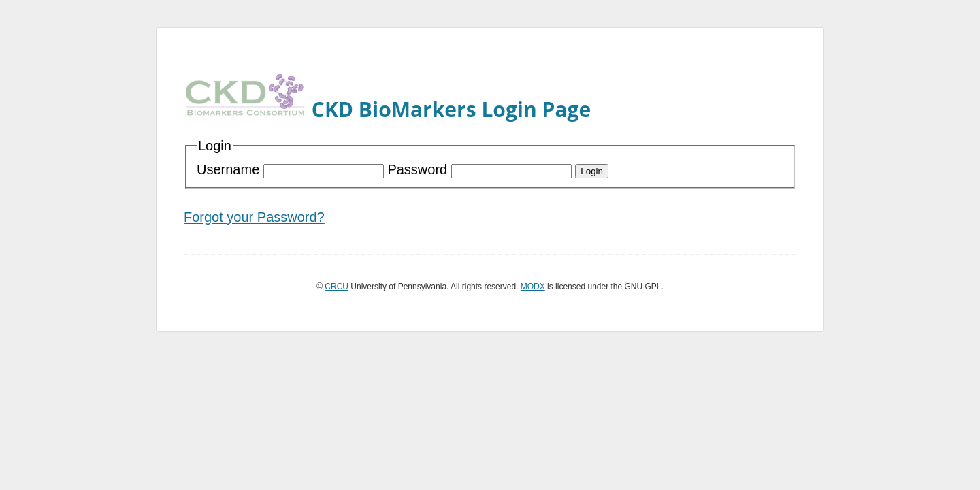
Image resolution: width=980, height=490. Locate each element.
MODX (533, 287)
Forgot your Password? (254, 217)
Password (481, 169)
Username (292, 169)
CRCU (337, 287)
